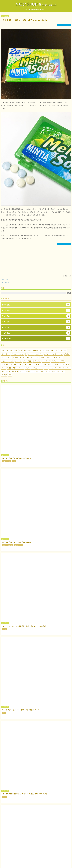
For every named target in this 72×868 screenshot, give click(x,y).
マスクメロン (27, 351)
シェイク (43, 357)
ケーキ (8, 354)
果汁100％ (36, 351)
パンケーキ (5, 364)
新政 (3, 371)
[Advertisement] (36, 261)
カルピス (55, 354)
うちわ (51, 368)
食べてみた (5, 280)
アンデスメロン (58, 357)
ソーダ (16, 351)
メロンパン (18, 361)
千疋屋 (9, 368)
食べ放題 (4, 375)
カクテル (31, 354)
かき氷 (56, 364)
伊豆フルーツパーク (18, 368)
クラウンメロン (64, 364)
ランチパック (36, 371)
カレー (20, 364)
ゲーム (61, 354)
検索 (69, 293)
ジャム (27, 368)
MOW (46, 368)
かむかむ (50, 357)
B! (64, 25)
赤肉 (3, 354)
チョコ (4, 368)
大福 (25, 364)
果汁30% (16, 357)
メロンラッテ (46, 361)
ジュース (10, 351)
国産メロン (30, 357)
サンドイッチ (49, 351)
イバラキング (26, 371)
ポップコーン (61, 371)
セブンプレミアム (7, 357)
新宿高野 (67, 354)
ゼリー (42, 351)
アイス (4, 351)
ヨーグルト (44, 371)
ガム (25, 361)
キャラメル (58, 368)
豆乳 (56, 351)
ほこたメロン (55, 361)
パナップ (23, 357)
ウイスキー (13, 364)
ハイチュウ (34, 368)
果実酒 (63, 361)
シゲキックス (37, 361)
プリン (12, 361)
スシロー (44, 364)
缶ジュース (47, 354)
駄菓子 (29, 361)
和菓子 (29, 364)
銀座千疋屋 (15, 371)
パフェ (37, 357)
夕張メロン (5, 361)
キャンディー (67, 368)
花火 (21, 351)
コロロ (41, 368)
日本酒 (8, 371)
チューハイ (52, 371)
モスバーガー (39, 354)
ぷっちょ (50, 364)
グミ (10, 375)
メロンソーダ (6, 283)
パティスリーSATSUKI (18, 354)
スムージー (36, 364)
